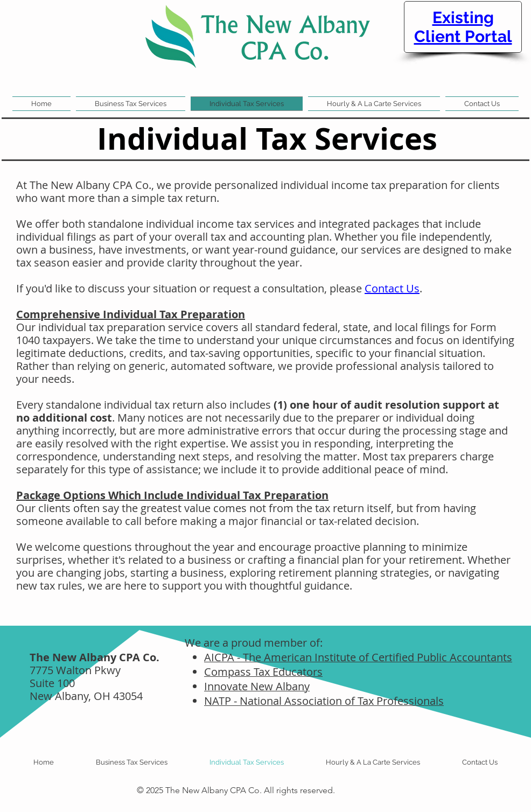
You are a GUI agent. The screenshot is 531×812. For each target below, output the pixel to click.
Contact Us (392, 288)
